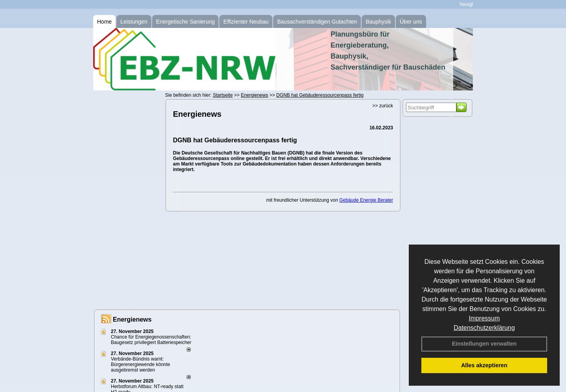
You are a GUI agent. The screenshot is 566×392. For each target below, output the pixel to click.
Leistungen (134, 22)
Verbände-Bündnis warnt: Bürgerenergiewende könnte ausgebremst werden (141, 364)
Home (104, 22)
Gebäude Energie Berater (366, 200)
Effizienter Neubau (246, 22)
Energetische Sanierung (185, 22)
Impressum (484, 318)
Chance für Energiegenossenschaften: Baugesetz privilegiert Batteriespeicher (151, 340)
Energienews (132, 319)
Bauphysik (378, 22)
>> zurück (383, 106)
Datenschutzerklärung (484, 328)
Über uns (411, 22)
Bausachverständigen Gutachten (317, 22)
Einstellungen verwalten (484, 344)
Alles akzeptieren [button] (484, 365)
